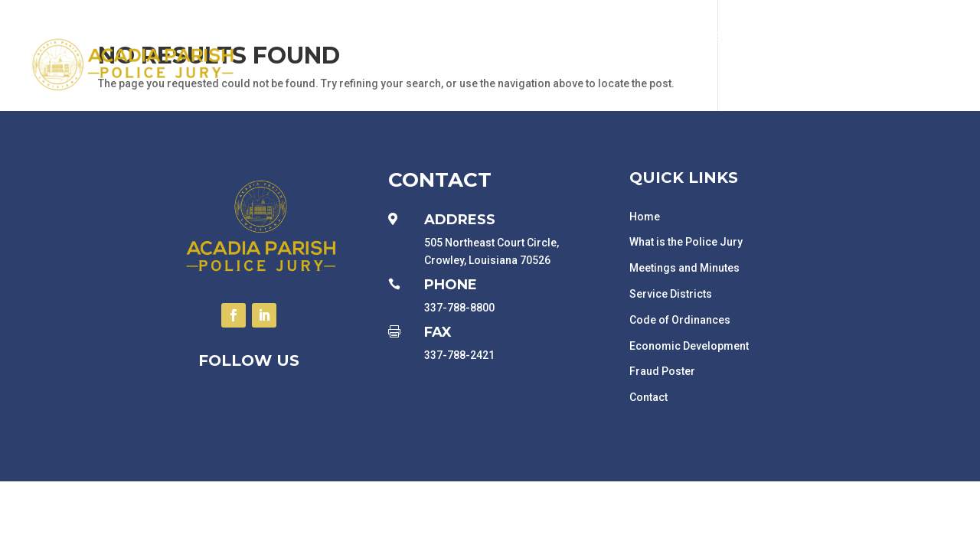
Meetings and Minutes (684, 268)
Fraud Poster (662, 371)
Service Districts (671, 294)
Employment (826, 37)
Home (645, 217)
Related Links (920, 37)
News (876, 95)
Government (451, 37)
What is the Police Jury (686, 242)
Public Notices (353, 37)
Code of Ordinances (680, 320)
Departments (560, 37)
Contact (934, 95)
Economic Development (702, 37)
